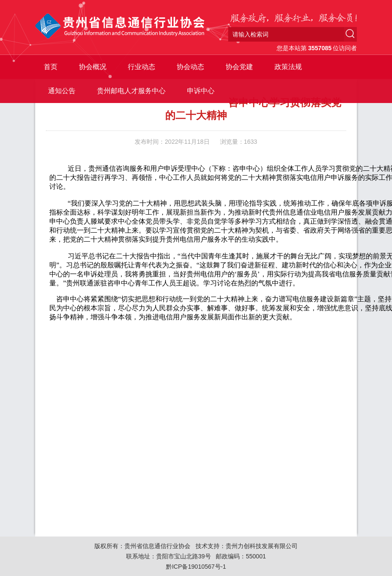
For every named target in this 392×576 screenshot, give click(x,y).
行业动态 (142, 67)
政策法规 (288, 67)
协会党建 (239, 67)
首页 (51, 67)
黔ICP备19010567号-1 (196, 567)
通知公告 (62, 91)
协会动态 (190, 67)
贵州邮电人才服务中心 (131, 91)
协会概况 (93, 67)
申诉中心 (201, 91)
